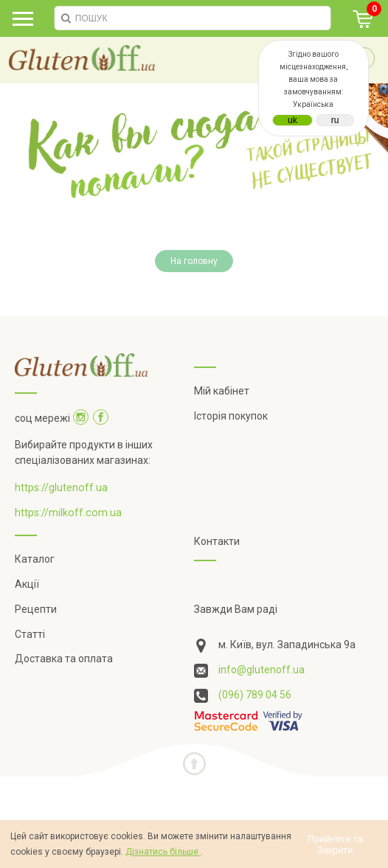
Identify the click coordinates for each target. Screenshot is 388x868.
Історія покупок (231, 416)
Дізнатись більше (163, 852)
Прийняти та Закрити (335, 844)
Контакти (217, 541)
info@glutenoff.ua (261, 670)
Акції (27, 584)
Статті (30, 634)
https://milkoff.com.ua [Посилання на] (68, 513)
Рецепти (36, 609)
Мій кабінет (222, 391)
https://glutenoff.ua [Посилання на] (61, 487)
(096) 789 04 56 (255, 695)
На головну (194, 261)
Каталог (35, 559)
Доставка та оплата (64, 659)
